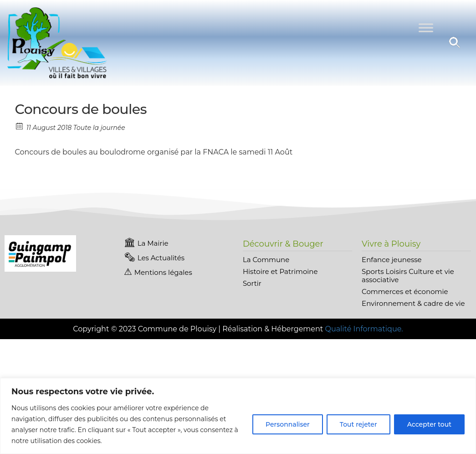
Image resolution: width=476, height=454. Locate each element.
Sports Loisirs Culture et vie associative (408, 276)
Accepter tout (429, 424)
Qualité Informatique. (364, 329)
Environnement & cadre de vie (413, 303)
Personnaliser (288, 424)
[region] (238, 416)
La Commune (266, 260)
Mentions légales (163, 272)
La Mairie (153, 243)
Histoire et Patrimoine (280, 271)
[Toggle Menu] (426, 28)
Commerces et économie (405, 291)
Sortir (252, 283)
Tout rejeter (358, 424)
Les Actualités (161, 258)
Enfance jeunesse (392, 260)
